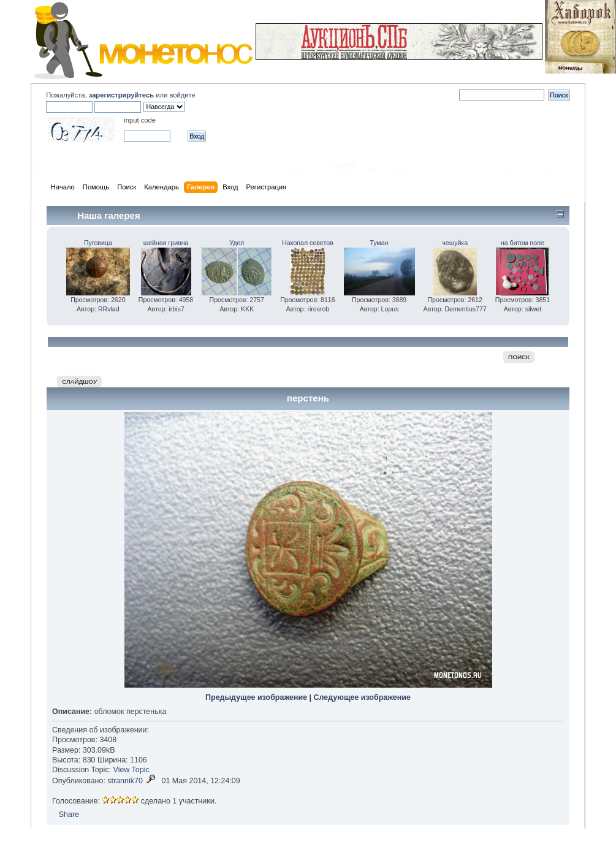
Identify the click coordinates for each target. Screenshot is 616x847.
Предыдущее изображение (256, 697)
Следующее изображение (362, 697)
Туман (379, 243)
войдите (182, 95)
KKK (247, 309)
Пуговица (98, 243)
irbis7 (176, 309)
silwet (534, 309)
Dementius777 (465, 309)
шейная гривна (166, 243)
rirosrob (318, 309)
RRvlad (109, 309)
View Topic (131, 770)
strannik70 (125, 781)
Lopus (390, 309)
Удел (237, 243)
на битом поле (523, 243)
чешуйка (455, 243)
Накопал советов (308, 243)
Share (69, 815)
